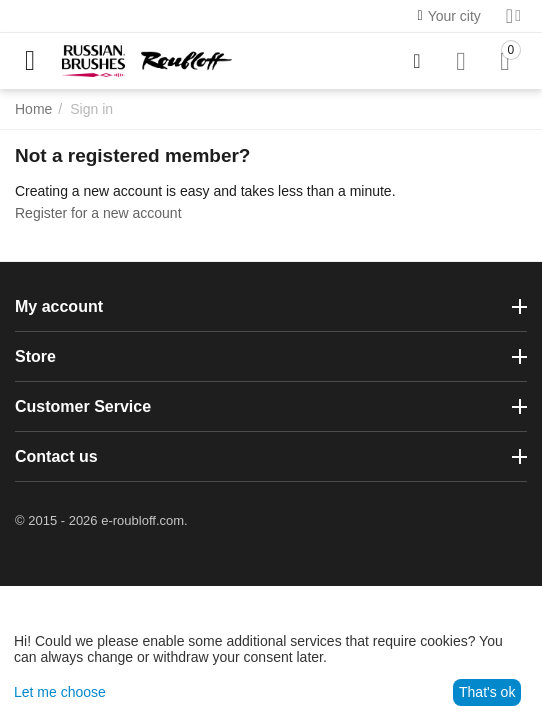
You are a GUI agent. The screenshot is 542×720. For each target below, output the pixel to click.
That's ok (487, 692)
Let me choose (60, 692)
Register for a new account (98, 213)
